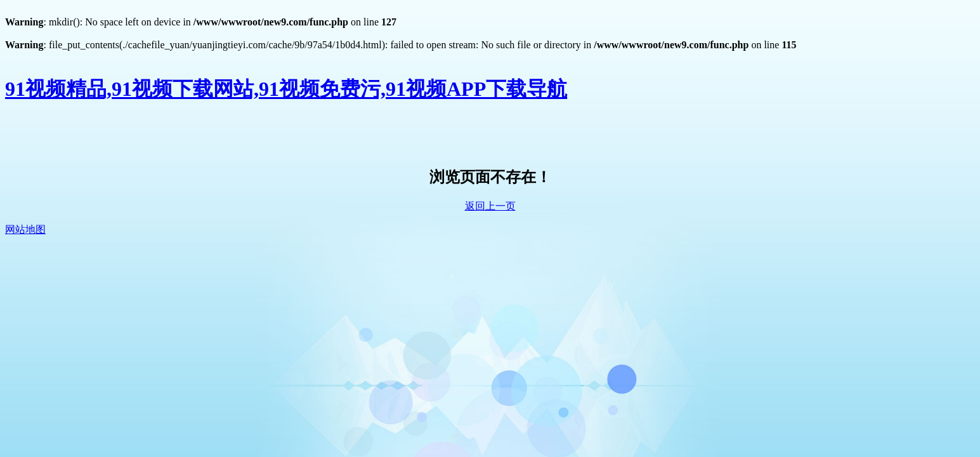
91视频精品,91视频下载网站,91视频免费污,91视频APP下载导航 (286, 89)
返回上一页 (490, 206)
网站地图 (25, 229)
